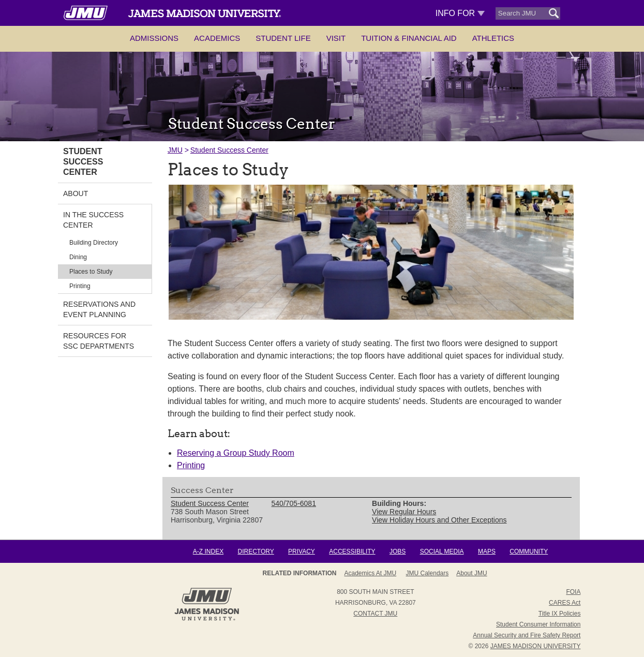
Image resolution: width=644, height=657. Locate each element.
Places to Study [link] (91, 272)
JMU (175, 150)
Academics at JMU (370, 573)
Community (529, 551)
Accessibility (352, 551)
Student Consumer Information (538, 624)
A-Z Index (208, 551)
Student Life (283, 38)
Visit (336, 38)
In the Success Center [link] (93, 220)
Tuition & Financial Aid (409, 38)
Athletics (493, 38)
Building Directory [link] (94, 243)
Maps (487, 551)
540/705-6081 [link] (294, 503)
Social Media (442, 551)
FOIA (573, 592)
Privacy (302, 551)
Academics (217, 38)
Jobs (398, 551)
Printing (191, 465)
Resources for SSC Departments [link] (99, 341)
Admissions (154, 38)
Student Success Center (229, 150)
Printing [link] (80, 286)
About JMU (471, 573)
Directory (256, 551)
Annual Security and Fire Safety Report (527, 635)
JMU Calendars (428, 573)
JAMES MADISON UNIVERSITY (536, 646)
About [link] (76, 193)
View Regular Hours (404, 512)
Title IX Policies (560, 614)
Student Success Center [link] (83, 162)
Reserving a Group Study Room (236, 453)
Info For (460, 13)
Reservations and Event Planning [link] (99, 309)
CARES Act (565, 603)
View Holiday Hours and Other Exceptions (439, 520)
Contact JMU (375, 614)
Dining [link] (78, 257)
